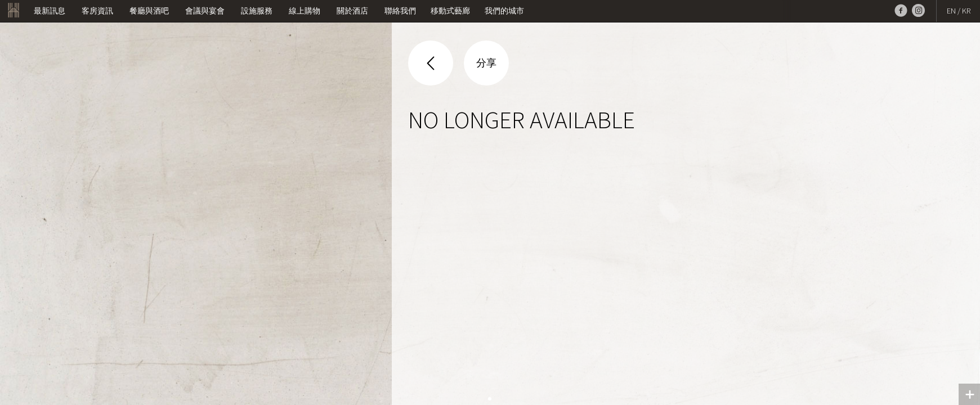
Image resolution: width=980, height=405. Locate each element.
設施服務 (257, 11)
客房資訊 (97, 11)
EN (951, 11)
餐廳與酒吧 (149, 11)
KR (966, 11)
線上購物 (305, 11)
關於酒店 (352, 11)
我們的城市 (504, 11)
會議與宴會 (205, 11)
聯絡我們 (400, 11)
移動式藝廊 (450, 11)
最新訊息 (50, 11)
